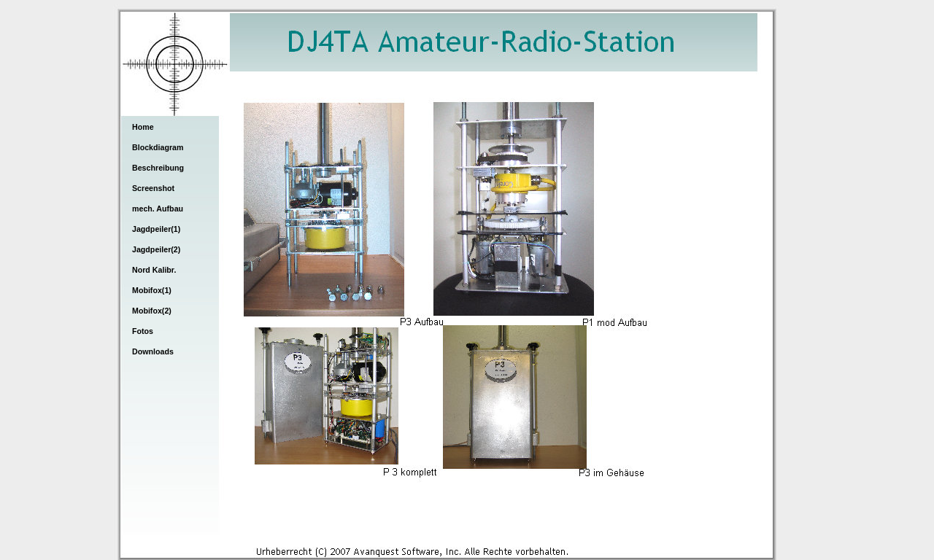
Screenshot (153, 188)
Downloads (153, 351)
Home (143, 127)
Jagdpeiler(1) (156, 229)
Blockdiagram (158, 147)
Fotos (143, 331)
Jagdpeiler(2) (156, 249)
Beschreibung (158, 168)
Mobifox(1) (152, 290)
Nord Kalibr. (154, 270)
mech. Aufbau (158, 209)
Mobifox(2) (152, 311)
